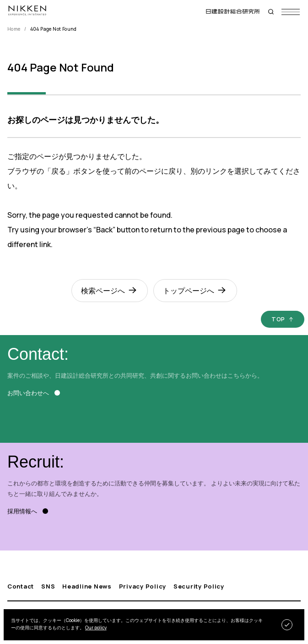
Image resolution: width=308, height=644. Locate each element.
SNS (48, 586)
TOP (278, 319)
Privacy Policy (143, 586)
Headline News (87, 586)
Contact (21, 586)
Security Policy (199, 586)
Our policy (96, 627)
